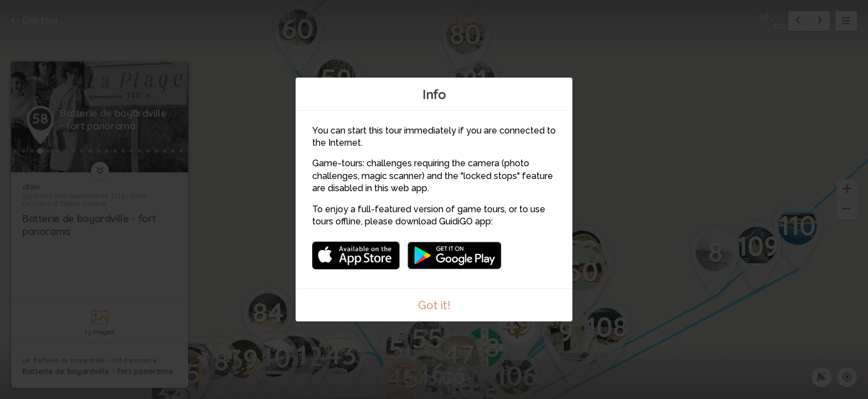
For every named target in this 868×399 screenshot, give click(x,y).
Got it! (434, 305)
